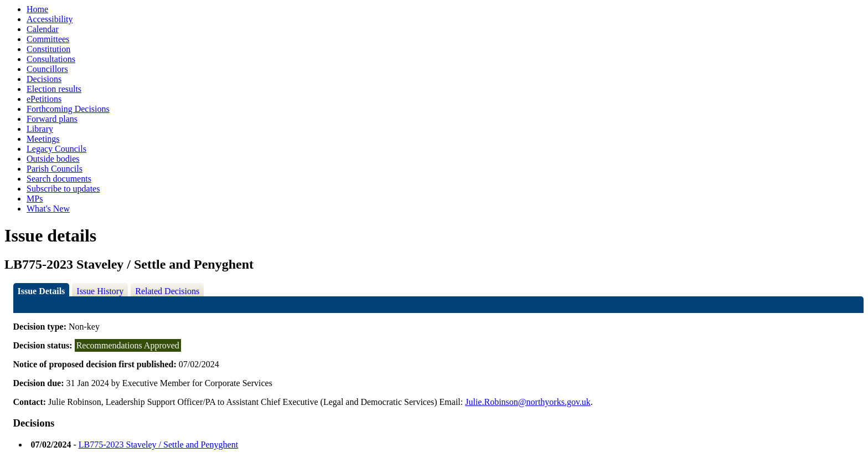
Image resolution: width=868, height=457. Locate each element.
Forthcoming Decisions (68, 109)
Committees (48, 39)
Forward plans (52, 119)
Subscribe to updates (63, 189)
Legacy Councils (56, 149)
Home (37, 9)
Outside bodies (53, 159)
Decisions (44, 79)
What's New (48, 209)
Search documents (59, 179)
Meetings (43, 139)
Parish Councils (55, 169)
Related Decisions (167, 291)
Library (40, 129)
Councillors (47, 69)
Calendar (43, 29)
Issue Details (42, 291)
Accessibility (50, 19)
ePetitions (44, 99)
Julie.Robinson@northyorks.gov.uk (528, 402)
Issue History (100, 291)
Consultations (51, 59)
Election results (54, 89)
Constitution (48, 49)
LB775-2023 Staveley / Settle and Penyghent (158, 445)
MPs (35, 199)
